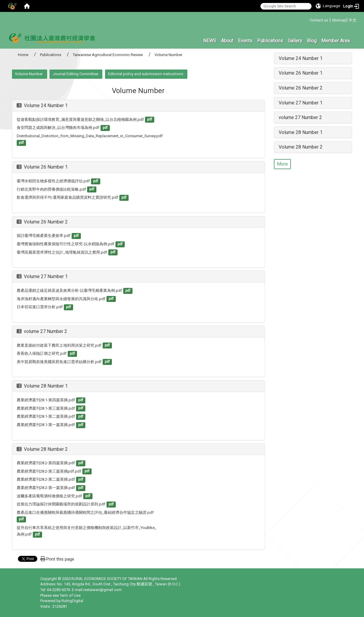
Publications (270, 41)
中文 (353, 20)
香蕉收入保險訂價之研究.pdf (42, 353)
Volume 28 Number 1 (42, 386)
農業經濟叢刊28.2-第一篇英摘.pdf (46, 488)
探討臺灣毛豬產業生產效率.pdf (44, 236)
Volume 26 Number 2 (42, 222)
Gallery (295, 41)
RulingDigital (72, 601)
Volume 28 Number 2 (42, 449)
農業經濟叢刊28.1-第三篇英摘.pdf (46, 408)
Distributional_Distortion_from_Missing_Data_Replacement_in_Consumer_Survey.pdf (90, 136)
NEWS (210, 41)
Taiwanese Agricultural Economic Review (108, 55)
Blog (312, 41)
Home (23, 55)
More (282, 164)
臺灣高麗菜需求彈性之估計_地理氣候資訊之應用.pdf (62, 252)
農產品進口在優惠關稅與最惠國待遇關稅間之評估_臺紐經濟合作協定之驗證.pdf (85, 512)
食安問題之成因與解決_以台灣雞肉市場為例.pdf (58, 128)
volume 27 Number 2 (42, 331)
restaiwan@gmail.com (102, 590)
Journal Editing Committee (75, 74)
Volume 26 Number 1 (42, 167)
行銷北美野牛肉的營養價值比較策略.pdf (51, 189)
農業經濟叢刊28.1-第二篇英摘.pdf (46, 416)
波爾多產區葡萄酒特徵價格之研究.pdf (49, 496)
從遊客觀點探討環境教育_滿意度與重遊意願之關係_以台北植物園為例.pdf (80, 119)
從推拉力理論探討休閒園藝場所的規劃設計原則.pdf (61, 504)
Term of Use (70, 595)
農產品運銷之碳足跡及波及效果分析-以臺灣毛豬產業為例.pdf (69, 290)
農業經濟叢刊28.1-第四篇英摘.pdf (46, 400)
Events (245, 41)
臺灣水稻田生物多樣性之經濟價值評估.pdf (53, 181)
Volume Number (29, 74)
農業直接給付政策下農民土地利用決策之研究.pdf (59, 345)
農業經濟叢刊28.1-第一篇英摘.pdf (46, 425)
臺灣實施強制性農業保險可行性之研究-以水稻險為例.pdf (65, 244)
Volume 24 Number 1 (42, 105)
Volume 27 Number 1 (42, 276)
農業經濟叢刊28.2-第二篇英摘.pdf (46, 479)
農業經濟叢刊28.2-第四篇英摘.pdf (46, 463)
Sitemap (339, 20)
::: (307, 19)
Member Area (336, 41)
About (227, 41)
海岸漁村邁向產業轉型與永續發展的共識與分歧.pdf (61, 299)
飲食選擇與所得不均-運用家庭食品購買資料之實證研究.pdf (67, 197)
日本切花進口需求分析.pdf (40, 307)
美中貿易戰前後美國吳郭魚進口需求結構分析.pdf (59, 362)
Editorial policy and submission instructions (146, 74)
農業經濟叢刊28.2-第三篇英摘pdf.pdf (49, 471)
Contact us (319, 20)
